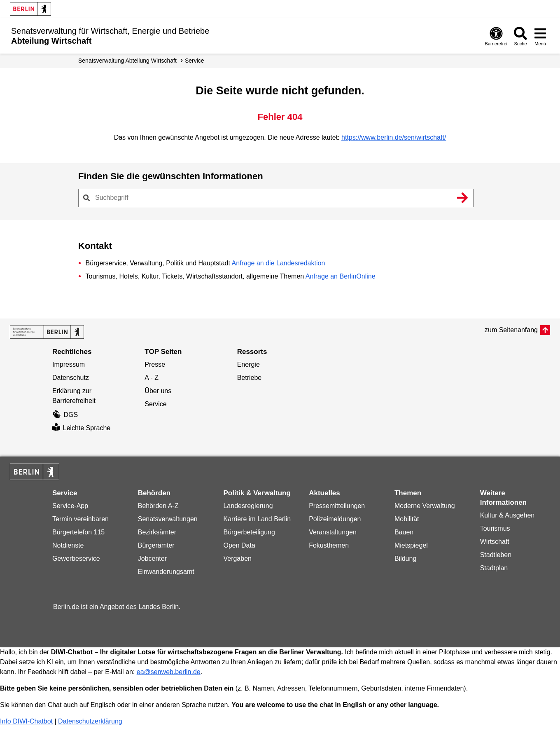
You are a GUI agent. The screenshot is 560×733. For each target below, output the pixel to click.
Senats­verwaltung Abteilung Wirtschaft (127, 61)
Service (195, 61)
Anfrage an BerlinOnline (341, 276)
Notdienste (68, 545)
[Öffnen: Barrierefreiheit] (496, 36)
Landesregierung (248, 506)
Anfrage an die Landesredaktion (278, 263)
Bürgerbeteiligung (249, 532)
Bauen (404, 532)
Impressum (69, 364)
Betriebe (250, 378)
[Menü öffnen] (540, 36)
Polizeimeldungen (335, 519)
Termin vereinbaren (80, 519)
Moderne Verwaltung (425, 506)
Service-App (70, 506)
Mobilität (407, 519)
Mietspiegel (411, 545)
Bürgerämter (156, 545)
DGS (65, 415)
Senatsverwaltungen (168, 519)
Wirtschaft (495, 542)
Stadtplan (494, 568)
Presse (155, 364)
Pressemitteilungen (337, 506)
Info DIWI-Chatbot (26, 721)
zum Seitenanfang (511, 330)
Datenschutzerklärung (90, 721)
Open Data (239, 545)
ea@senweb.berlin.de (169, 672)
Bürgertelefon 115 (78, 532)
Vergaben (237, 559)
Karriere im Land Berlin (257, 519)
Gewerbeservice (76, 559)
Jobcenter (152, 559)
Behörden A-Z (158, 506)
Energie (248, 364)
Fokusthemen (329, 545)
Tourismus (495, 528)
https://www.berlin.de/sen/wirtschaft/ (394, 137)
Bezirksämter (157, 532)
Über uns (158, 391)
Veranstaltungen (333, 532)
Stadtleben (496, 555)
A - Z (152, 378)
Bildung (405, 559)
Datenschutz (71, 378)
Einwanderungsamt (166, 572)
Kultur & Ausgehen (507, 515)
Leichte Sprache (81, 428)
